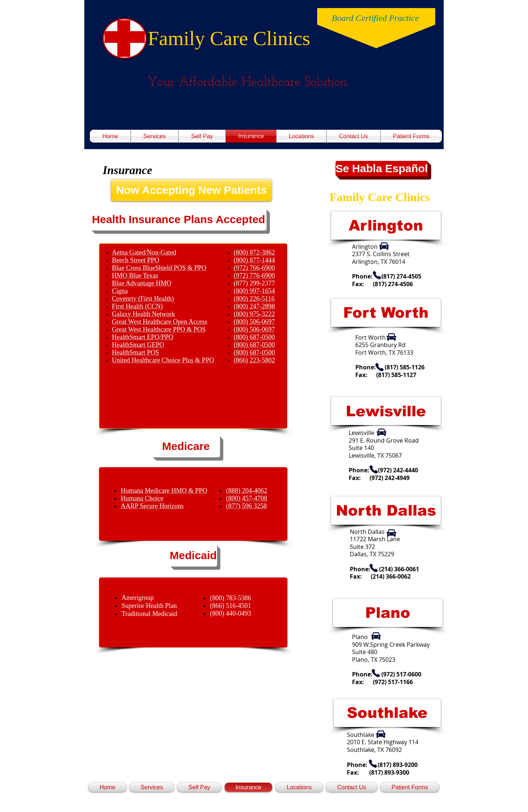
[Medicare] (186, 446)
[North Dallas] (386, 511)
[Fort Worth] (386, 313)
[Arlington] (386, 226)
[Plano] (388, 613)
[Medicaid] (193, 556)
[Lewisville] (386, 411)
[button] (179, 219)
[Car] (384, 246)
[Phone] (377, 275)
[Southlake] (387, 713)
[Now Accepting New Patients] (191, 190)
